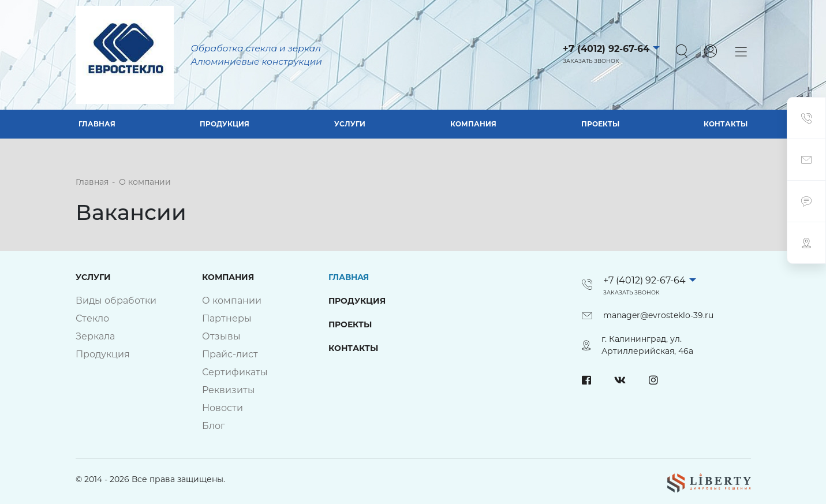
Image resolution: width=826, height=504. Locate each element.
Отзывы (221, 336)
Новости (223, 408)
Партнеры (227, 318)
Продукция (225, 124)
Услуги (350, 124)
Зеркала (95, 336)
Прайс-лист (230, 354)
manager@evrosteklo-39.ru (658, 315)
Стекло (92, 318)
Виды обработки (116, 300)
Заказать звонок (591, 61)
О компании (232, 300)
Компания (473, 124)
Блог (214, 426)
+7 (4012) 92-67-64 (606, 49)
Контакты (726, 124)
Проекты (600, 124)
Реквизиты (229, 390)
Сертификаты (235, 372)
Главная (97, 124)
